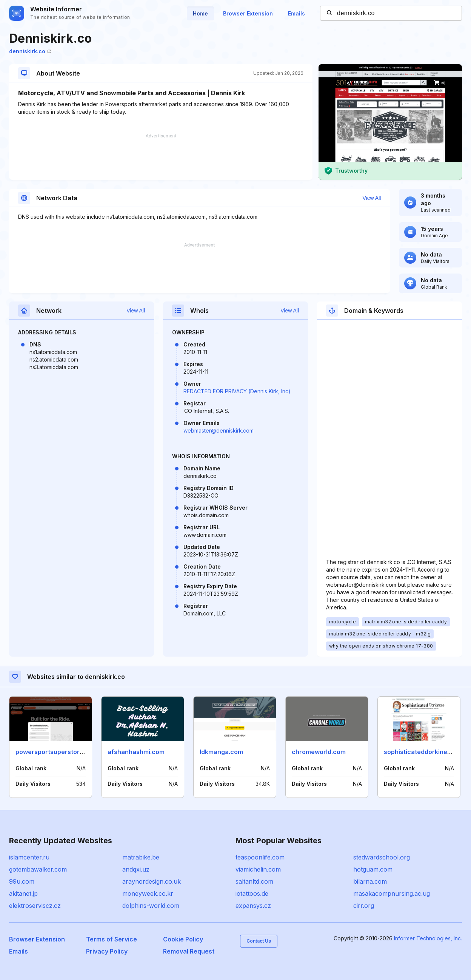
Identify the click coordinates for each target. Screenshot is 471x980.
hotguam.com (373, 869)
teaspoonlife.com (260, 857)
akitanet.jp (23, 893)
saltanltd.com (254, 881)
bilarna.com (370, 881)
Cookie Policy (183, 939)
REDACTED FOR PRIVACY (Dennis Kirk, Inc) (237, 391)
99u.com (22, 881)
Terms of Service (112, 939)
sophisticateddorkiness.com (426, 752)
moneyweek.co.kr (148, 893)
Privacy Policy (107, 951)
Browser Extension (248, 13)
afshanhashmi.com (136, 752)
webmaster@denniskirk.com (219, 430)
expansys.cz (253, 906)
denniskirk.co (30, 51)
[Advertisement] (161, 157)
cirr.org (364, 906)
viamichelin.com (258, 869)
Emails (296, 13)
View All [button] (372, 198)
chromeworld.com (319, 752)
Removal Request (189, 951)
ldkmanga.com (221, 752)
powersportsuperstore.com (57, 752)
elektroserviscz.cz (35, 906)
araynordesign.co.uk (152, 881)
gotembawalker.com (38, 869)
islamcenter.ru (29, 857)
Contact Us (259, 941)
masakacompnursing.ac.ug (392, 893)
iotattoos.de (252, 893)
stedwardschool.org (382, 857)
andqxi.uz (136, 869)
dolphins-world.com (151, 906)
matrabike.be (141, 857)
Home (200, 13)
